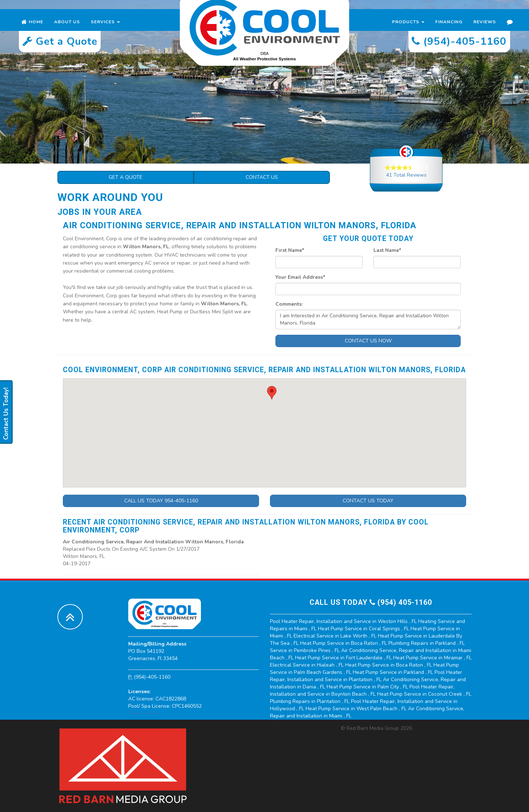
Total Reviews (406, 175)
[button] (272, 393)
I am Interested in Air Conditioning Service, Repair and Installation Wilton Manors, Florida (368, 319)
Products (408, 29)
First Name (290, 250)
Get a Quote (126, 177)
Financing (449, 29)
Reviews (485, 29)
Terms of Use (144, 713)
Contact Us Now (368, 341)
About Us (67, 29)
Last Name (387, 250)
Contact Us (262, 177)
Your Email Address (300, 277)
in (344, 621)
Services (105, 29)
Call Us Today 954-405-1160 (161, 501)
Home (32, 29)
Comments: (289, 304)
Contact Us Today (368, 501)
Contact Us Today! (6, 414)
